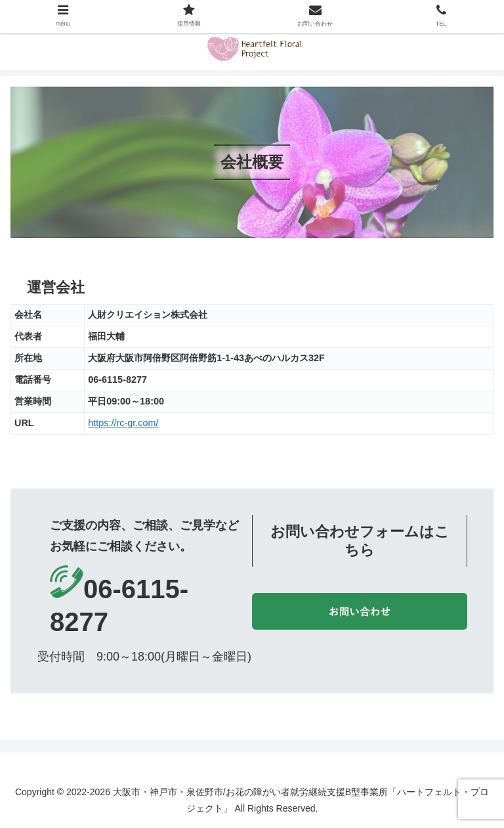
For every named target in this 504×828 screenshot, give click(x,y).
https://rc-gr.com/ (123, 423)
